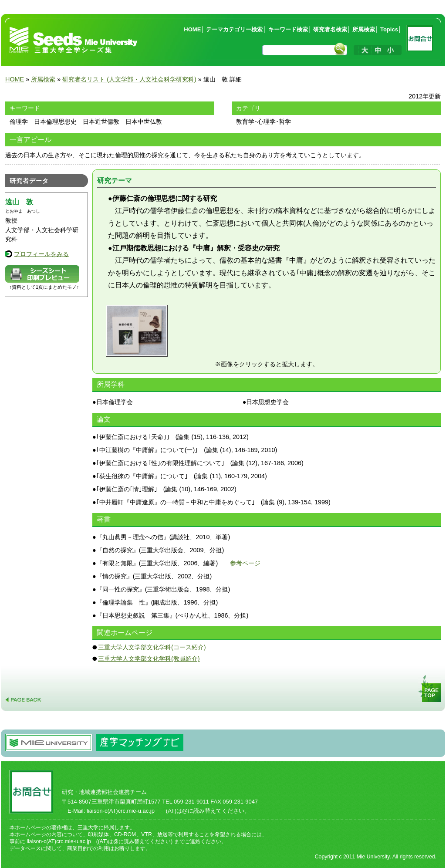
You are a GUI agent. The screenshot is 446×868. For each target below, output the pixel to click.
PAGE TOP (430, 689)
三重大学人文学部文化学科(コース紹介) (152, 647)
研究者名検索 (330, 29)
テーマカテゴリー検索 (234, 29)
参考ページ (245, 563)
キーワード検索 (288, 29)
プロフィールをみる (41, 254)
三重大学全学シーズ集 (74, 40)
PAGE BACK (24, 689)
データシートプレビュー (42, 274)
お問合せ (421, 40)
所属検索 (364, 29)
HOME (192, 29)
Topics (389, 29)
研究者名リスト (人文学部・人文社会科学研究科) (129, 79)
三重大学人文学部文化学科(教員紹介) (149, 659)
